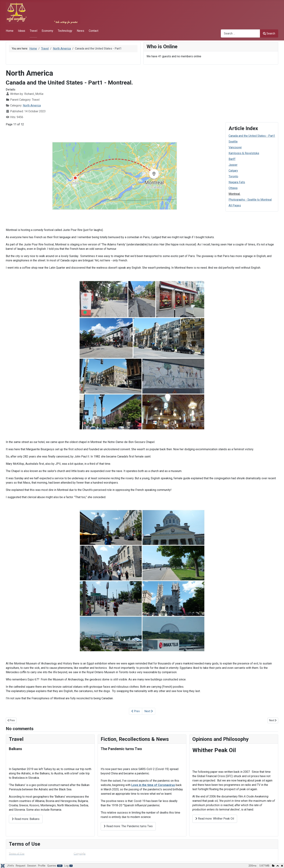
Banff (232, 159)
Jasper (233, 165)
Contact (94, 31)
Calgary (233, 171)
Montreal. (234, 194)
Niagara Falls (237, 182)
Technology (65, 31)
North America (32, 105)
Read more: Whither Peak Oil (215, 819)
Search (269, 33)
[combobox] (240, 33)
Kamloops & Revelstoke (244, 153)
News (81, 31)
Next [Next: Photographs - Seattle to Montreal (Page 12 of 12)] (149, 711)
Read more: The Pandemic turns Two (128, 826)
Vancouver (235, 147)
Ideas (22, 31)
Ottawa (233, 188)
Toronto (233, 176)
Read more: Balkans (26, 819)
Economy (47, 31)
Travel (34, 31)
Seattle (233, 142)
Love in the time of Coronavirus (153, 785)
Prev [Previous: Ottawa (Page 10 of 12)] (136, 711)
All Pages (235, 205)
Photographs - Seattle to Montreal (250, 200)
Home (10, 31)
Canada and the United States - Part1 (252, 136)
